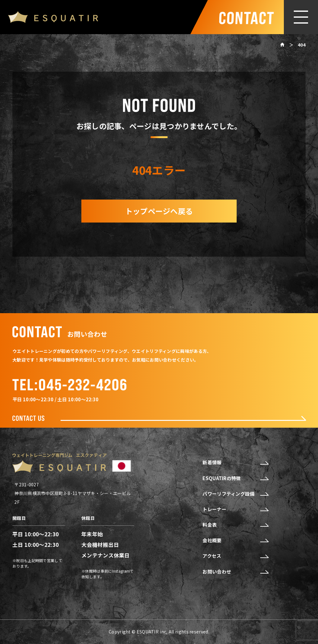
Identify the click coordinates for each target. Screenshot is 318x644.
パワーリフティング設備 (235, 494)
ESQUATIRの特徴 (235, 478)
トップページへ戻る (159, 211)
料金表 (235, 525)
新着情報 (235, 462)
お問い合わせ (235, 572)
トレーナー (235, 509)
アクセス (235, 556)
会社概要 (235, 540)
